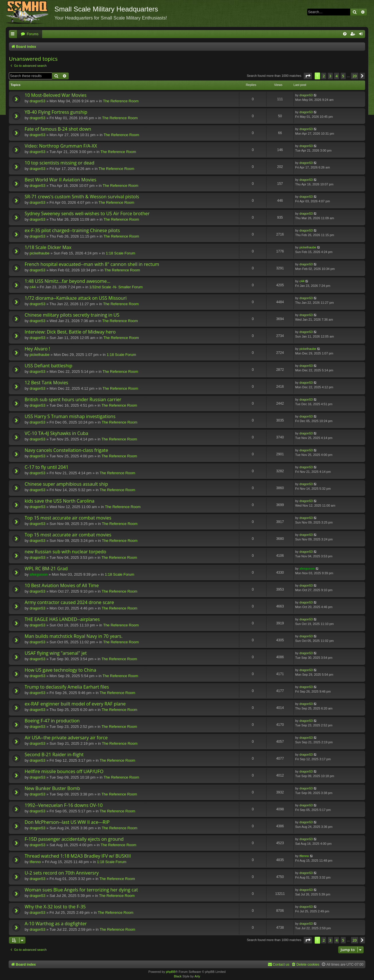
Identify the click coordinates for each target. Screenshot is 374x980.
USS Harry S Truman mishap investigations (70, 416)
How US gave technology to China (60, 670)
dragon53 (37, 101)
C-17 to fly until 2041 (47, 467)
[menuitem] (30, 34)
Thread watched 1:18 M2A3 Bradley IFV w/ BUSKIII (78, 856)
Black (178, 976)
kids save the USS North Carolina (59, 501)
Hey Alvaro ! (37, 349)
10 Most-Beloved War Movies (56, 95)
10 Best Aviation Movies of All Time (62, 585)
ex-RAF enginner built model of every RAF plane (75, 704)
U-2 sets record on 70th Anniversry (62, 873)
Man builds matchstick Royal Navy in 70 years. (74, 636)
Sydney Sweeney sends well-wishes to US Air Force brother (87, 213)
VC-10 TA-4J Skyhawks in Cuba (56, 433)
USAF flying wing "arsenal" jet (56, 653)
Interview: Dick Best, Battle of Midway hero (70, 332)
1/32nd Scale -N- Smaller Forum (116, 287)
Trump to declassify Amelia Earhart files (67, 687)
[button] (308, 76)
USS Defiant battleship (48, 366)
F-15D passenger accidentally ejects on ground (74, 839)
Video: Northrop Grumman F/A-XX (61, 146)
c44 (33, 287)
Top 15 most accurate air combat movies (68, 518)
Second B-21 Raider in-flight (54, 754)
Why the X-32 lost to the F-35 (55, 907)
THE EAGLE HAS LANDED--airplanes (62, 619)
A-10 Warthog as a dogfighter (56, 924)
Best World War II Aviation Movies (60, 180)
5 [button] (343, 76)
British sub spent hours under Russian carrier (73, 399)
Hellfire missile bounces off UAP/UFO (64, 771)
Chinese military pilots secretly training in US (72, 315)
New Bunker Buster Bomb (52, 788)
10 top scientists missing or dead (59, 163)
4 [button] (337, 76)
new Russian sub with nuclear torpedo (65, 552)
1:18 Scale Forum (121, 253)
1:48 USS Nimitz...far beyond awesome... (67, 281)
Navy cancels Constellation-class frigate (66, 450)
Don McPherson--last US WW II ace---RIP (67, 822)
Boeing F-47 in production (52, 721)
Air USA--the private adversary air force (66, 738)
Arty (197, 976)
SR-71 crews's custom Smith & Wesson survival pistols (82, 197)
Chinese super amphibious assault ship (66, 484)
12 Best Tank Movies (46, 383)
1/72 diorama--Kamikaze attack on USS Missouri (76, 298)
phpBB (171, 972)
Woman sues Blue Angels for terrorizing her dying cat (81, 890)
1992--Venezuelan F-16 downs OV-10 (64, 805)
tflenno (35, 862)
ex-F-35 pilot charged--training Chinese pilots (72, 230)
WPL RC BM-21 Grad (46, 569)
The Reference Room (121, 101)
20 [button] (355, 76)
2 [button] (324, 76)
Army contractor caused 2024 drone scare (69, 602)
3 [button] (330, 76)
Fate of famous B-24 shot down (58, 129)
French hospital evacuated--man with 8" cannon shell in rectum (92, 264)
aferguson (39, 574)
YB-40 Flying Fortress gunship (56, 112)
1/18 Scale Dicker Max (48, 247)
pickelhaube (39, 253)
